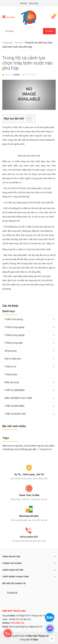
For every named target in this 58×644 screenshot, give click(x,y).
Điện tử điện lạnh (13, 359)
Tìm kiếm (49, 31)
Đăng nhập (33, 3)
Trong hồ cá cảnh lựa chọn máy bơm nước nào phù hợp (27, 63)
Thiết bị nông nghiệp (15, 335)
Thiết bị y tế (11, 367)
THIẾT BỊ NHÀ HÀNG (15, 406)
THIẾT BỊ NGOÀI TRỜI (15, 414)
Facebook (12, 593)
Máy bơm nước (38, 131)
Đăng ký (24, 3)
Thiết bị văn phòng (14, 319)
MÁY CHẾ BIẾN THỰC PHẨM (18, 398)
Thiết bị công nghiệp (15, 327)
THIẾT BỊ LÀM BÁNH (15, 390)
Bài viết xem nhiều (14, 426)
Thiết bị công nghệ (14, 343)
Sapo (36, 640)
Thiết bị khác (11, 375)
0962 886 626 (17, 623)
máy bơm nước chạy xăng (32, 166)
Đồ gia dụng (11, 351)
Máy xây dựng (12, 382)
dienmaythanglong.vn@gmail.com (26, 627)
